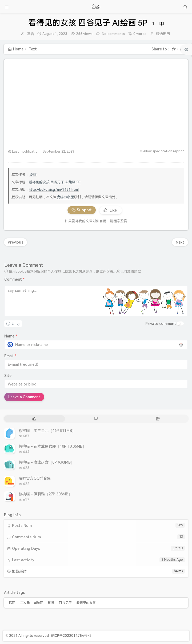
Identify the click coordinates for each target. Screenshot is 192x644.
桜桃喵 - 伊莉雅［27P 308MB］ (45, 494)
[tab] (34, 419)
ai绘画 (39, 603)
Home (16, 49)
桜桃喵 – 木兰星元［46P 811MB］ (47, 431)
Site (8, 376)
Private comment (161, 324)
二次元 (25, 603)
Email (10, 356)
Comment (14, 279)
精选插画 (163, 34)
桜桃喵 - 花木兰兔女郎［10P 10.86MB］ (52, 446)
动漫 (51, 603)
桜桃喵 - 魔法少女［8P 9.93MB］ (47, 462)
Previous (15, 242)
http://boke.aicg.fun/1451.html (54, 190)
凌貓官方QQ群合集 (35, 478)
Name (11, 336)
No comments (113, 34)
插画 (12, 603)
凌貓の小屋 (65, 197)
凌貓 (30, 34)
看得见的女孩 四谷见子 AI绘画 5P (55, 182)
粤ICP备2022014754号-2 (71, 636)
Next (180, 242)
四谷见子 (65, 603)
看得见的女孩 (86, 603)
